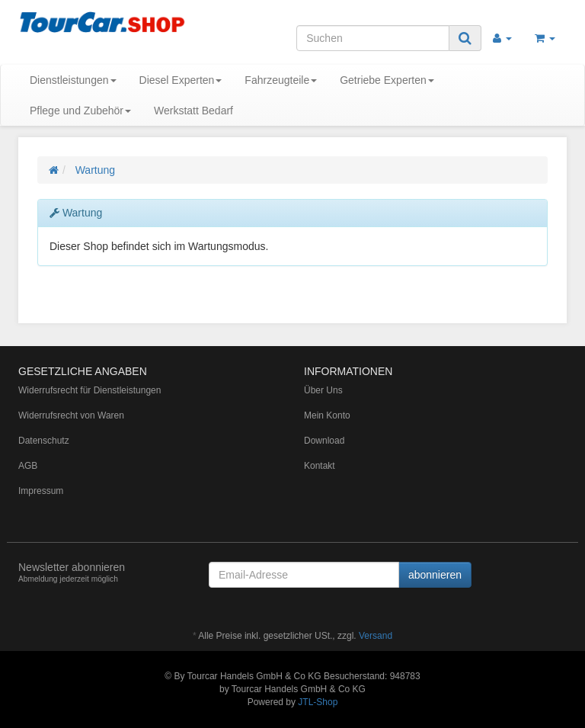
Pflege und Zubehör (80, 111)
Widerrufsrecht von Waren (71, 415)
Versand (376, 636)
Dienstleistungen (73, 80)
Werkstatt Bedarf (193, 111)
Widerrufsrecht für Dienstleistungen (90, 390)
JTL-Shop (318, 702)
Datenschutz (44, 441)
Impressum (41, 491)
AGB (28, 466)
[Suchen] (373, 38)
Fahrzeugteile (281, 80)
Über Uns (323, 390)
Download (324, 441)
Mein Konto (327, 415)
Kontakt (320, 466)
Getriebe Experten (387, 80)
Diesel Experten (181, 80)
